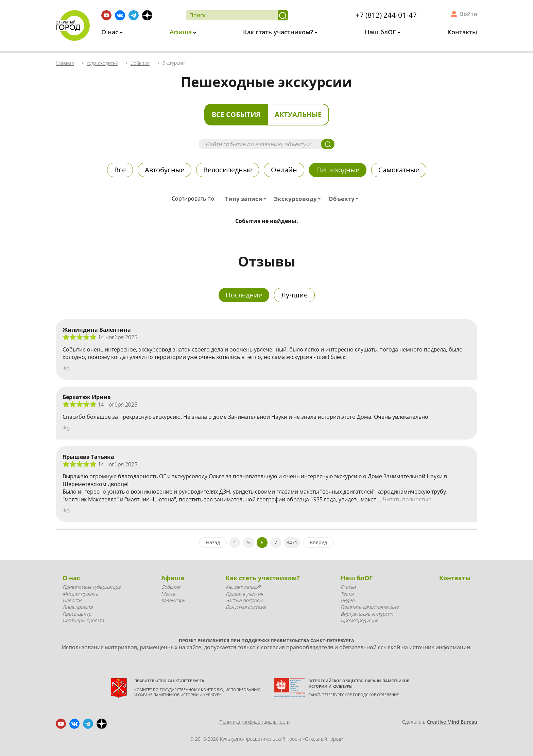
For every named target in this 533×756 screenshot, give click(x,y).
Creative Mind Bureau (452, 722)
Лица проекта (78, 607)
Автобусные (165, 170)
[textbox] (247, 199)
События (171, 587)
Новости (72, 600)
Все (120, 170)
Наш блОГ (381, 32)
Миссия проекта (80, 594)
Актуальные (298, 114)
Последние (244, 295)
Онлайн (284, 170)
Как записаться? (243, 587)
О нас (111, 32)
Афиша (182, 32)
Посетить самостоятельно (370, 607)
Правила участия (244, 594)
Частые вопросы (244, 600)
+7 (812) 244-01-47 (386, 15)
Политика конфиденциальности (254, 722)
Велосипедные (228, 170)
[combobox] (247, 199)
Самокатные (399, 170)
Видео (348, 600)
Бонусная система (246, 607)
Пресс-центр (77, 614)
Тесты (347, 594)
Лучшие (294, 295)
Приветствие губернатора (91, 587)
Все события (236, 114)
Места (168, 594)
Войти (469, 14)
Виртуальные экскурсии (367, 614)
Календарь (173, 600)
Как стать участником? (279, 32)
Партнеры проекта (83, 620)
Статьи (348, 587)
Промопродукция (359, 620)
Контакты (462, 32)
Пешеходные (338, 170)
